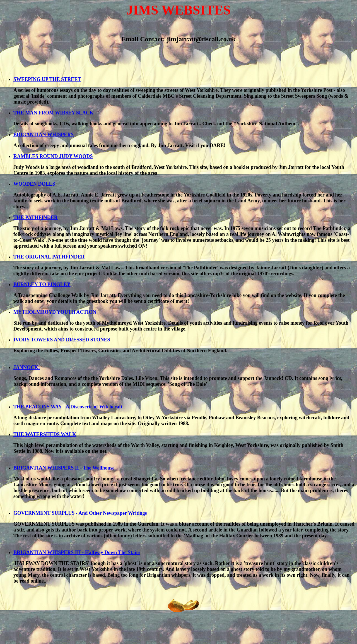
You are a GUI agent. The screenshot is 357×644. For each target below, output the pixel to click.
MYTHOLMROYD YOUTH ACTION (55, 312)
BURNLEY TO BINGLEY (42, 284)
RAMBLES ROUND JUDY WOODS (53, 156)
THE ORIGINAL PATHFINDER (49, 257)
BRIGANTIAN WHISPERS (44, 135)
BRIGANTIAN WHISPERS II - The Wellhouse (64, 468)
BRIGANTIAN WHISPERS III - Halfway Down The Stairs (77, 552)
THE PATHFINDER (36, 217)
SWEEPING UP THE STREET (47, 79)
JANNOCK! (27, 367)
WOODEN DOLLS (34, 184)
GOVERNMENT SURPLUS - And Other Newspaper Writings (80, 513)
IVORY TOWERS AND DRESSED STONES (62, 340)
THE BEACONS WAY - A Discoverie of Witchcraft (68, 407)
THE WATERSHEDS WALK (45, 434)
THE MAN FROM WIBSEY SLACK (53, 113)
